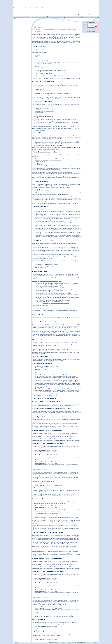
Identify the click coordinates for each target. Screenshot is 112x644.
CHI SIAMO (39, 17)
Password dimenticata (90, 31)
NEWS (91, 17)
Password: (85, 27)
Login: (84, 25)
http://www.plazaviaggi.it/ (41, 274)
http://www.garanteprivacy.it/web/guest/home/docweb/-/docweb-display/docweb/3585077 (52, 308)
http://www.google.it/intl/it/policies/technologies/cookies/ (56, 300)
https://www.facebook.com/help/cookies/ (53, 302)
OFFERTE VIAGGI (73, 17)
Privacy (16, 643)
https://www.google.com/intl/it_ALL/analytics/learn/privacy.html (47, 281)
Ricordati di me (92, 29)
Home (22, 17)
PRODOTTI (56, 17)
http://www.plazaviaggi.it (40, 104)
